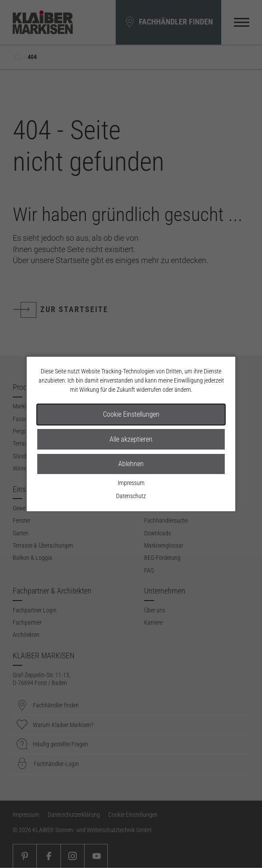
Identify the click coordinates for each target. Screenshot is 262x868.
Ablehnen (131, 464)
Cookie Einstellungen (131, 414)
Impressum (131, 483)
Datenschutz (131, 496)
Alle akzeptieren (131, 439)
